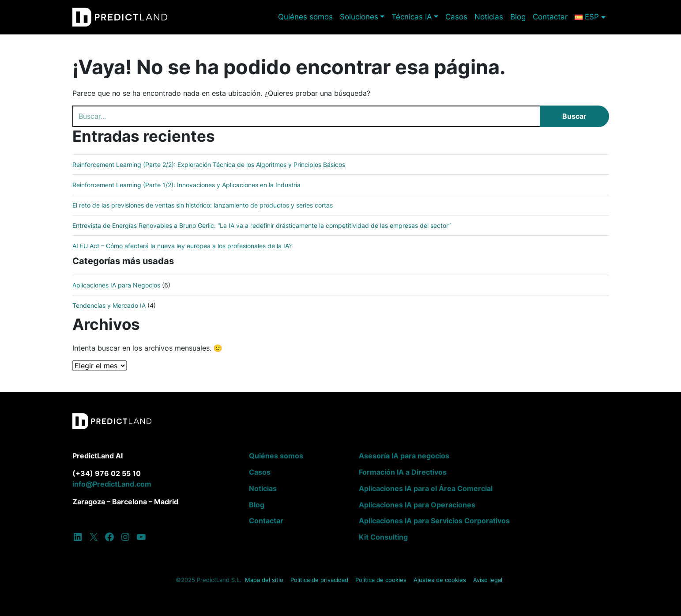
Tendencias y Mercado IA (109, 305)
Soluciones (359, 17)
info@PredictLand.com (112, 484)
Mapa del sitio (264, 580)
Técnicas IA (412, 17)
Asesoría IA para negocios (404, 456)
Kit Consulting (383, 537)
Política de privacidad (319, 580)
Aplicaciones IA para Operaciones (417, 505)
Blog (518, 17)
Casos (456, 17)
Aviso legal (488, 580)
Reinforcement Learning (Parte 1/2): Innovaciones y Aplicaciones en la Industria (186, 185)
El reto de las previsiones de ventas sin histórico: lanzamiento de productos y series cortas (203, 205)
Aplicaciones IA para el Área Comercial (426, 488)
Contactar (550, 17)
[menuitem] (590, 17)
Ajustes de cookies (440, 580)
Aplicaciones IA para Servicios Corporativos (434, 521)
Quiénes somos (305, 17)
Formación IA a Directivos (403, 472)
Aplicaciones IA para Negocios (116, 285)
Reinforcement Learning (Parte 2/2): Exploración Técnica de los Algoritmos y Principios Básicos (209, 164)
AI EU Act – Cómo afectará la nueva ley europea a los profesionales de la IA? (182, 246)
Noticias (489, 17)
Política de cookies (381, 580)
